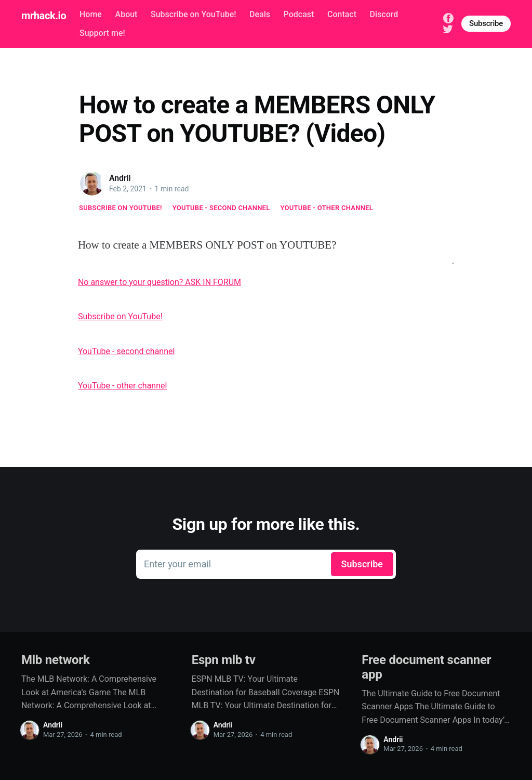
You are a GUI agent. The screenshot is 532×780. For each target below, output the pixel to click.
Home (91, 14)
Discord (384, 14)
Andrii (120, 178)
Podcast (299, 14)
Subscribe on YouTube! (193, 14)
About (127, 14)
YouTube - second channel (221, 208)
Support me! (102, 33)
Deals (260, 14)
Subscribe (486, 23)
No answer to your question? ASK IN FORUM (159, 282)
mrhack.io (44, 16)
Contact (342, 14)
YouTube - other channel (327, 208)
